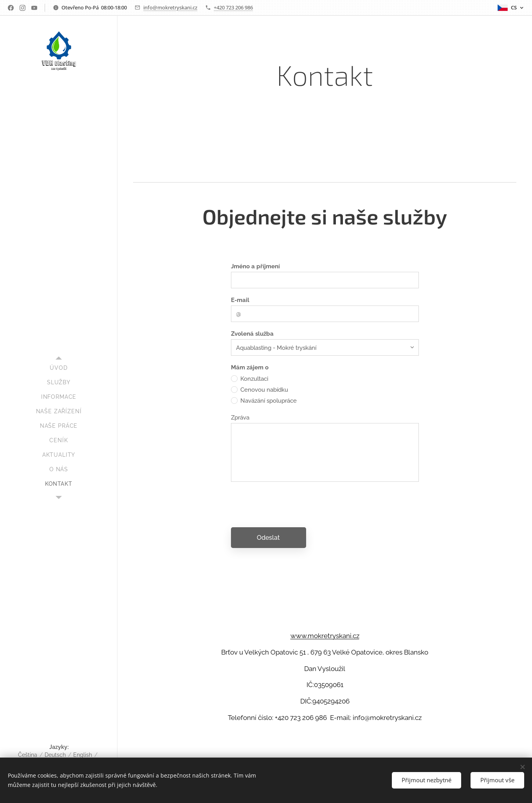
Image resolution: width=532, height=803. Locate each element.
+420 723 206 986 (233, 7)
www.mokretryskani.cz (325, 636)
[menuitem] (59, 368)
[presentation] (290, 504)
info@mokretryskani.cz (170, 7)
